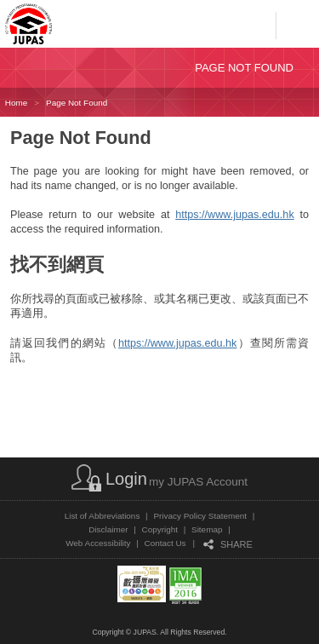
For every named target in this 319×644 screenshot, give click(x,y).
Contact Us (165, 543)
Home (16, 103)
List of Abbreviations (103, 516)
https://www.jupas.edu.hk (234, 215)
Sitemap (207, 529)
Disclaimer (108, 529)
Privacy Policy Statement (200, 516)
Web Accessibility (98, 543)
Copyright (160, 529)
